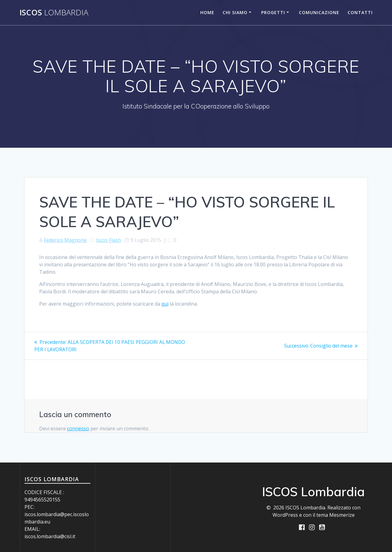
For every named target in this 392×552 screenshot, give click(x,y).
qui (165, 304)
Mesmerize (342, 515)
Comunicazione (319, 12)
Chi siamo (235, 12)
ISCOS (54, 13)
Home (207, 12)
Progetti (273, 12)
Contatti (360, 12)
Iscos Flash (109, 240)
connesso (78, 428)
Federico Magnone (65, 240)
